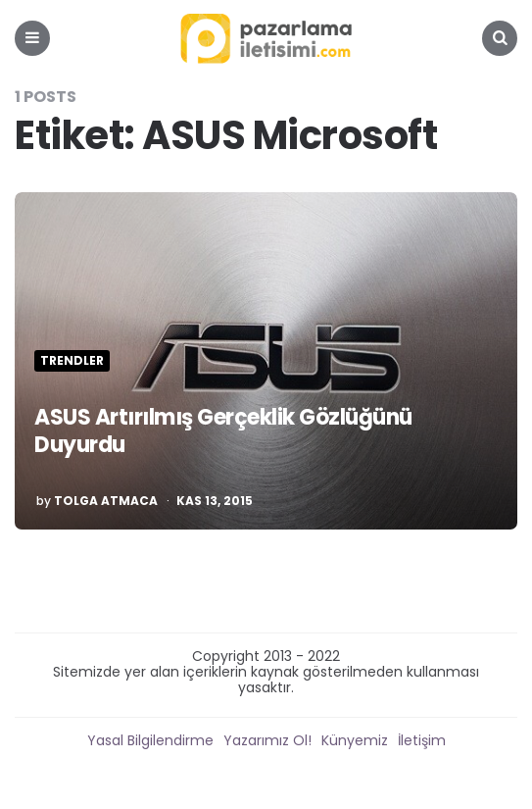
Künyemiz (355, 740)
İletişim (422, 740)
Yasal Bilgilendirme (150, 740)
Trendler (72, 361)
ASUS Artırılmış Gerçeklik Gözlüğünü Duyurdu (223, 431)
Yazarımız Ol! (267, 740)
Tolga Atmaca (106, 501)
